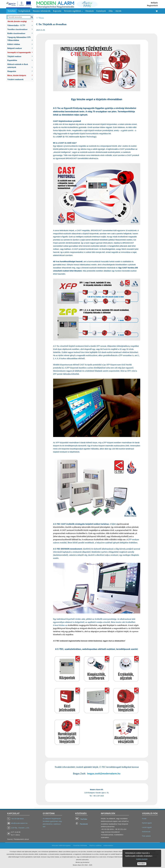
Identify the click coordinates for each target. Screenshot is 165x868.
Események (101, 11)
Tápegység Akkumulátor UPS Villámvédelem (20, 39)
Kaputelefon (20, 60)
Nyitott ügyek (147, 823)
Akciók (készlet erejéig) (20, 21)
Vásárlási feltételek (80, 845)
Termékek (12, 11)
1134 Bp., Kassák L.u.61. (20, 828)
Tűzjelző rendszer (20, 56)
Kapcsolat (57, 11)
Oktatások (90, 11)
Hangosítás (20, 71)
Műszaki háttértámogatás (61, 845)
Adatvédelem (108, 845)
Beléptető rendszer (20, 48)
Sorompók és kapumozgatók (20, 52)
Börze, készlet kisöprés (20, 75)
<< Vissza (40, 18)
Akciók (118, 11)
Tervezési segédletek (73, 11)
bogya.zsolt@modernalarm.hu (104, 774)
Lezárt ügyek (147, 827)
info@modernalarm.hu (19, 823)
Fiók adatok (146, 836)
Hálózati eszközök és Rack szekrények (20, 66)
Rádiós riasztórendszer (20, 33)
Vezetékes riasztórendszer (20, 29)
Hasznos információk (42, 11)
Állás (111, 11)
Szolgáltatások (24, 11)
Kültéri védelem (20, 44)
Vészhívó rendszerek (20, 79)
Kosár (144, 819)
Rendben (142, 864)
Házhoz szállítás (95, 845)
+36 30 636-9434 (17, 819)
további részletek (142, 859)
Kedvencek (146, 832)
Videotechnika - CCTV (20, 25)
